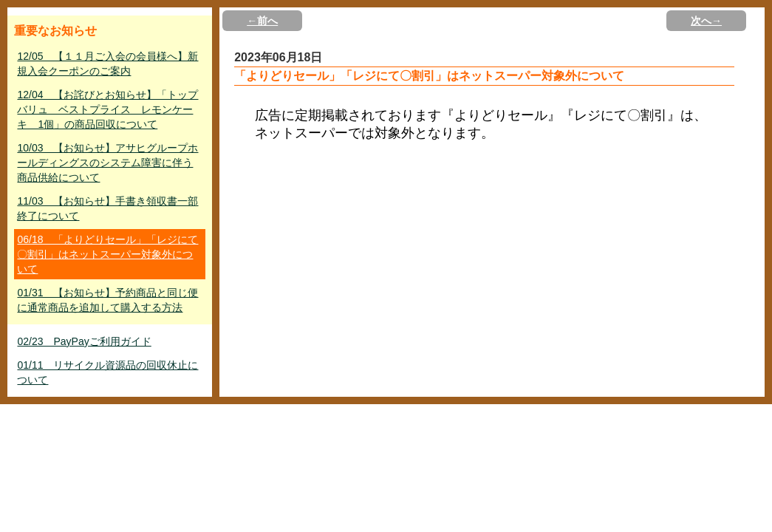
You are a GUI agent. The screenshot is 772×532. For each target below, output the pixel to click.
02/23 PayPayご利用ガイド (84, 341)
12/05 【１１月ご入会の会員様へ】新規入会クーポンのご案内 (107, 64)
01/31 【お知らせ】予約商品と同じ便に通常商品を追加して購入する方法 (107, 300)
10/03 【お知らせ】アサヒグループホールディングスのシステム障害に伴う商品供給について (107, 163)
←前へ (262, 21)
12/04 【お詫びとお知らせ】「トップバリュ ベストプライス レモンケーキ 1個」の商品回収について (107, 109)
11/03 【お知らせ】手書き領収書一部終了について (107, 208)
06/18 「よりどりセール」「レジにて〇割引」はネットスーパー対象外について (107, 254)
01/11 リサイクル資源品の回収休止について (107, 372)
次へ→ (706, 21)
